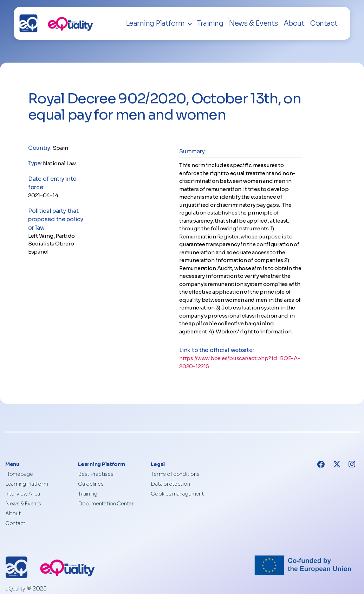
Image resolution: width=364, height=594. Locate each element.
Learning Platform (155, 24)
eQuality (15, 589)
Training (210, 24)
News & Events (253, 24)
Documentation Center (106, 504)
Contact (324, 24)
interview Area (23, 494)
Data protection (170, 484)
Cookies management (177, 494)
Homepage (19, 474)
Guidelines (91, 484)
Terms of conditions (175, 474)
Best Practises (96, 474)
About (294, 24)
